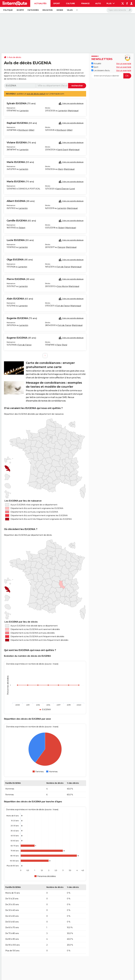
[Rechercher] (119, 10)
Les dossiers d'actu (101, 70)
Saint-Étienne (62, 189)
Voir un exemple (124, 64)
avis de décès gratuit (36, 94)
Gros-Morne (62, 286)
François (61, 247)
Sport (57, 3)
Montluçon (23, 130)
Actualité (96, 64)
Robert (22, 228)
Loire (72, 189)
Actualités (40, 3)
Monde (60, 10)
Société (20, 10)
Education (48, 10)
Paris (59, 345)
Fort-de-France (63, 267)
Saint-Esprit (63, 150)
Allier (32, 130)
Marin (61, 169)
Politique (8, 10)
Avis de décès (15, 57)
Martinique (73, 111)
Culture (70, 3)
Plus (111, 3)
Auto (98, 3)
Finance (85, 3)
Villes (70, 10)
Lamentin (24, 111)
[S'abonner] (111, 76)
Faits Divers (33, 10)
